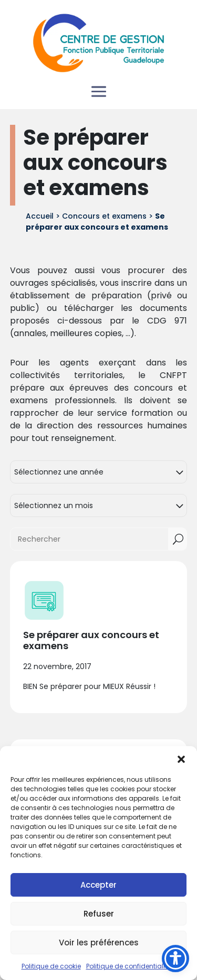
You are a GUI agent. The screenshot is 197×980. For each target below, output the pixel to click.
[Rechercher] (89, 539)
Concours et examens (104, 216)
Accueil (40, 216)
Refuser (99, 914)
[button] (181, 759)
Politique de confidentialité (128, 966)
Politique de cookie (51, 966)
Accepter (98, 885)
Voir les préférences (99, 943)
